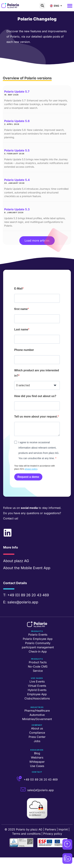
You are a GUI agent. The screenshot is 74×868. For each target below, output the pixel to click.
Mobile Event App (36, 568)
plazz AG (22, 561)
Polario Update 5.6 (17, 121)
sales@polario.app (23, 602)
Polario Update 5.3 (17, 209)
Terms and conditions (26, 834)
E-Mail (18, 289)
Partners (50, 829)
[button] (42, 6)
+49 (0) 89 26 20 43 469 (28, 595)
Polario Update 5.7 (17, 92)
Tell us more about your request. (36, 417)
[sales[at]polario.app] (23, 789)
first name (21, 309)
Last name (21, 329)
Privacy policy (53, 834)
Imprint (63, 829)
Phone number (24, 350)
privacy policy (31, 469)
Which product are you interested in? (37, 373)
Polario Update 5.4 (17, 180)
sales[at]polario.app (41, 790)
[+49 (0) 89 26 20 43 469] (19, 779)
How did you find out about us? (35, 396)
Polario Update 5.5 (17, 150)
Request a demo (28, 477)
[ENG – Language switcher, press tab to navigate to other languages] (57, 6)
